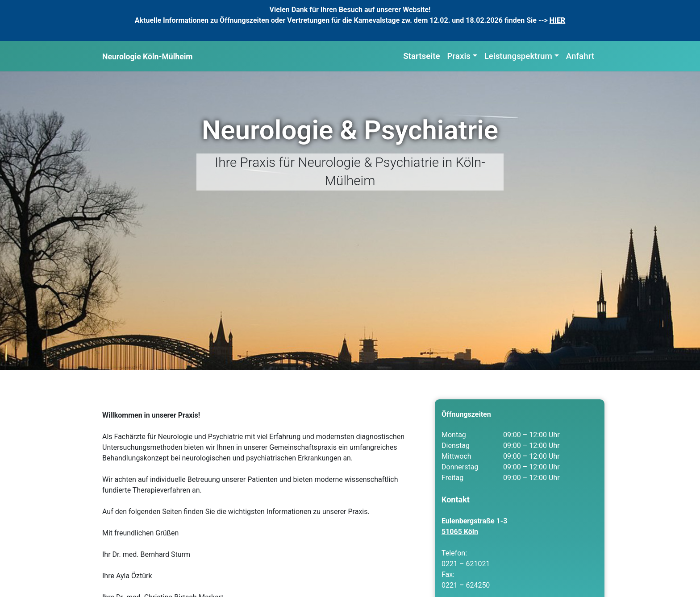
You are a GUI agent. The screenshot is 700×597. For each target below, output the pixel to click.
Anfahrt (580, 56)
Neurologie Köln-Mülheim (148, 57)
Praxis (459, 56)
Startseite (421, 56)
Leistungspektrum (518, 56)
